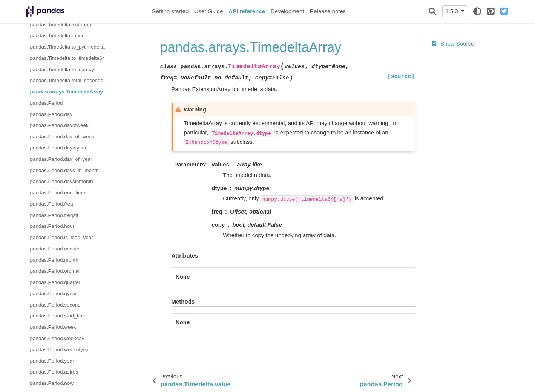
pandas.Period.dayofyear (58, 148)
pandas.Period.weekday (57, 338)
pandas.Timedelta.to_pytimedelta (67, 47)
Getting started (170, 11)
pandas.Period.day (51, 114)
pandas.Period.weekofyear (60, 350)
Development (287, 11)
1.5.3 (452, 11)
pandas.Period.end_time (58, 193)
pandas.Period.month (54, 260)
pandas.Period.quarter (55, 282)
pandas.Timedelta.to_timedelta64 (68, 58)
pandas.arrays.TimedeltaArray (67, 92)
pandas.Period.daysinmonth (62, 181)
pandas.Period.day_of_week (62, 137)
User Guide (208, 11)
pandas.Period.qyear (54, 294)
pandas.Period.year (52, 361)
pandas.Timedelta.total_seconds (67, 80)
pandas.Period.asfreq (54, 372)
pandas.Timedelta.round (57, 36)
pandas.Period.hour (52, 226)
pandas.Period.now (52, 383)
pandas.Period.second (55, 305)
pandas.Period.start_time (58, 316)
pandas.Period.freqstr (54, 215)
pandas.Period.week (53, 327)
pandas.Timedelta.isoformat (61, 25)
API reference (247, 11)
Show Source (453, 43)
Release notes (328, 11)
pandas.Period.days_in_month (64, 170)
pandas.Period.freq (52, 204)
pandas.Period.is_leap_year (62, 237)
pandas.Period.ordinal (55, 271)
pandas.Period (47, 103)
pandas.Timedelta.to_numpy (62, 69)
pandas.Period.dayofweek (59, 125)
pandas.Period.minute (55, 249)
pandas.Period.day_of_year (61, 159)
